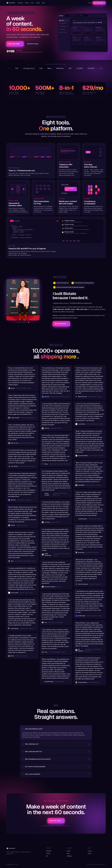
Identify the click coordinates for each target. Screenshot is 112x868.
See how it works (33, 44)
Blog (43, 3)
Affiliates (69, 856)
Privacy (90, 851)
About (27, 3)
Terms (89, 854)
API (47, 856)
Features (20, 3)
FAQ (32, 3)
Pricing (38, 3)
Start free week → (99, 3)
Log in (90, 3)
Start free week (15, 44)
